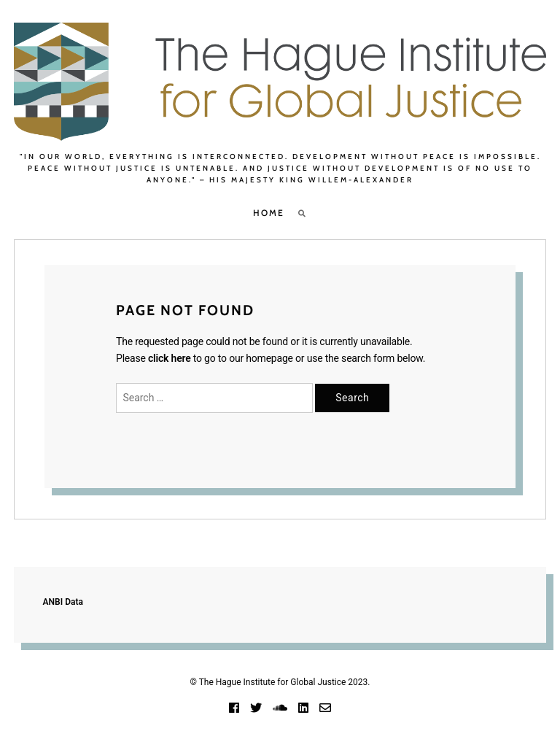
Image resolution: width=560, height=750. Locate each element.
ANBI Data (63, 602)
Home (269, 213)
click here (170, 358)
